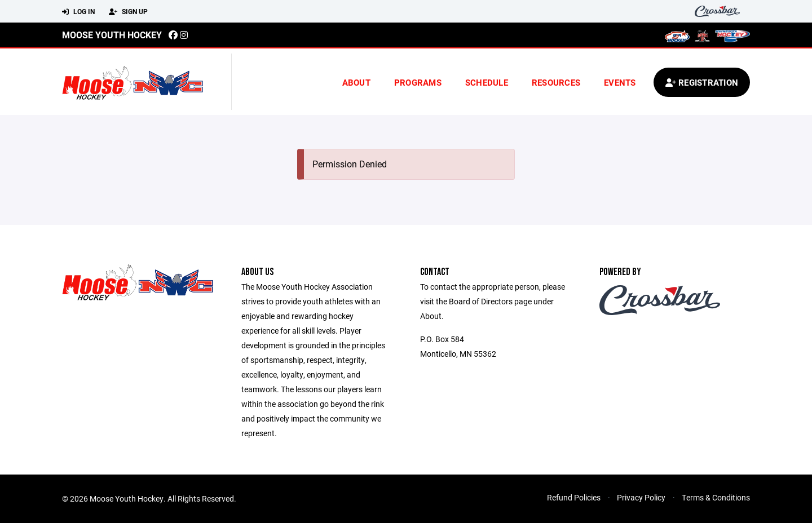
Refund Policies (574, 497)
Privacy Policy (641, 497)
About (356, 82)
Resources (556, 82)
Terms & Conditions (716, 497)
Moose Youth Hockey (112, 35)
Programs (418, 82)
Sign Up (128, 12)
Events (620, 82)
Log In (78, 12)
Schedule (487, 82)
